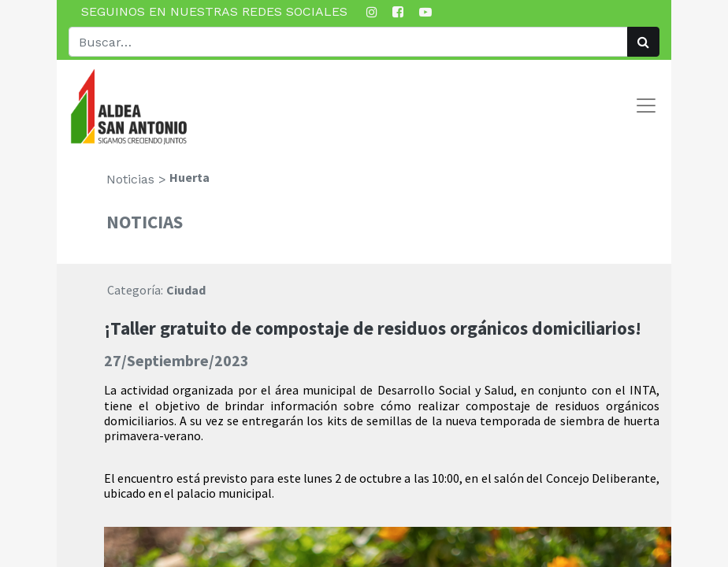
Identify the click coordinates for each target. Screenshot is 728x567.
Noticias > (136, 179)
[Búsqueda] (643, 42)
